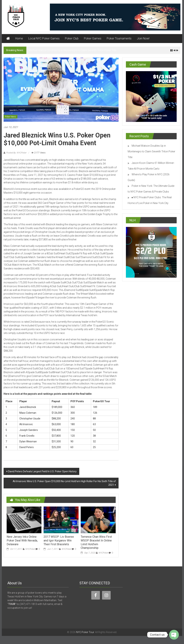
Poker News (10, 117)
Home (19, 38)
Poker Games (93, 38)
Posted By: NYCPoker (16, 153)
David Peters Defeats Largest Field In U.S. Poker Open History (42, 471)
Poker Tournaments (119, 38)
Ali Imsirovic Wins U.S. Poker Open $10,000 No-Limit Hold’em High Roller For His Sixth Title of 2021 (64, 483)
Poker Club (72, 38)
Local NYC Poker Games (44, 38)
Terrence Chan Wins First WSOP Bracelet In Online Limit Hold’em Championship (96, 542)
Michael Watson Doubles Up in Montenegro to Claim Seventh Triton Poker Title (72, 50)
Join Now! (143, 38)
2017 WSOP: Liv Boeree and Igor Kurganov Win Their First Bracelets (59, 540)
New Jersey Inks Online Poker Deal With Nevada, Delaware (22, 540)
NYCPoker (30, 549)
